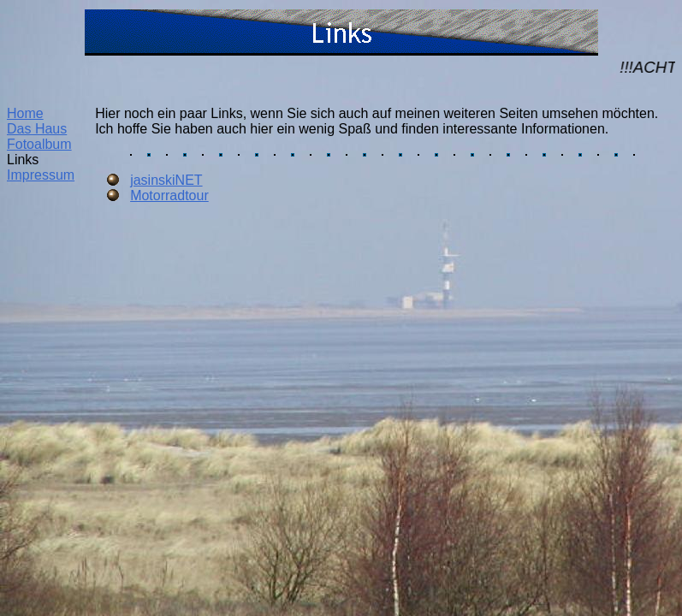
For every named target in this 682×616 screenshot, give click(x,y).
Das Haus (37, 129)
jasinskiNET (166, 180)
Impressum (41, 175)
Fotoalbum (39, 144)
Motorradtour (169, 195)
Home (25, 113)
